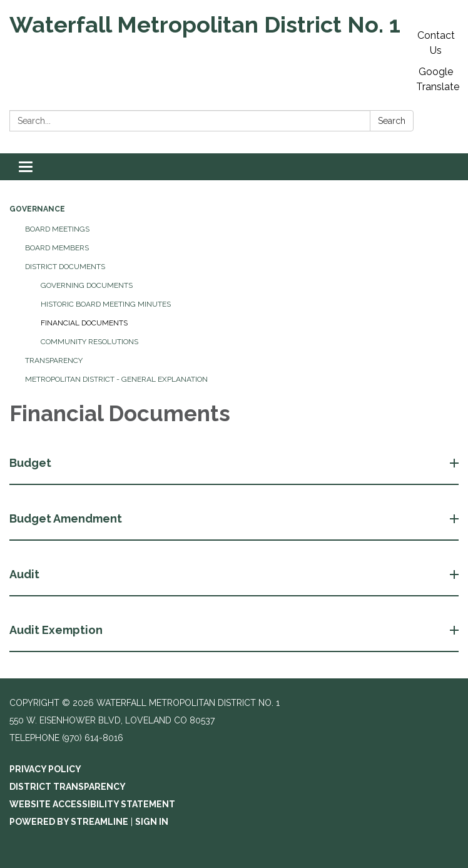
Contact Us (436, 43)
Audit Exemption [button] (57, 630)
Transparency (54, 360)
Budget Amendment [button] (67, 518)
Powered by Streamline (69, 822)
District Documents (65, 267)
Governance (37, 209)
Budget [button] (32, 463)
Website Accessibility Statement (92, 804)
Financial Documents (84, 323)
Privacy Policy (45, 769)
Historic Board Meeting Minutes (106, 304)
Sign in (152, 822)
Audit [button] (26, 574)
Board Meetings (57, 229)
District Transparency (68, 787)
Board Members (57, 248)
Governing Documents (87, 285)
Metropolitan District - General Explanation (116, 379)
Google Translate (438, 79)
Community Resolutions (89, 342)
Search (392, 121)
